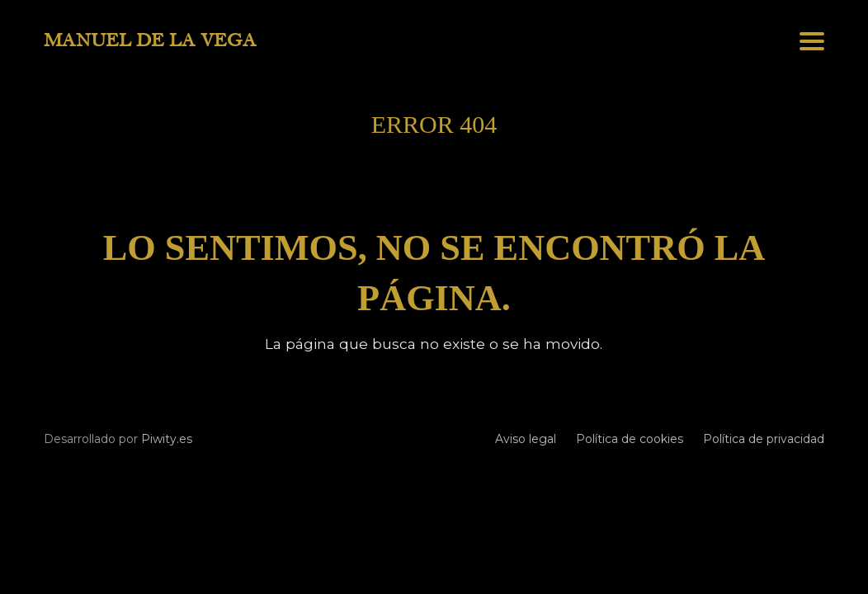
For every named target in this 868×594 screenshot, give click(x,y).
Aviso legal (526, 439)
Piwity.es (167, 439)
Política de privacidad (764, 439)
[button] (812, 41)
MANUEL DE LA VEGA (150, 40)
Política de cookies (630, 439)
